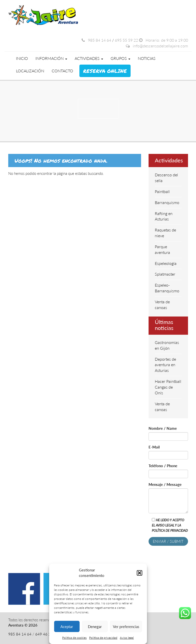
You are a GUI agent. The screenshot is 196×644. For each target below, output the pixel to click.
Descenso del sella (166, 178)
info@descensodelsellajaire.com (157, 46)
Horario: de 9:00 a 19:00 (164, 40)
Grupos (120, 58)
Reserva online (105, 71)
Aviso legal (127, 638)
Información (51, 58)
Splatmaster (165, 274)
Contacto (62, 71)
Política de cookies (74, 638)
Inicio (22, 58)
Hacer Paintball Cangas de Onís (168, 387)
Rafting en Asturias (164, 216)
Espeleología (166, 263)
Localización (30, 71)
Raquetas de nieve (165, 233)
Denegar (95, 627)
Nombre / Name (163, 428)
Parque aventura (162, 249)
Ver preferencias (126, 627)
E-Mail (154, 447)
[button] (140, 573)
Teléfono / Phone (163, 466)
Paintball (162, 191)
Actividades (89, 58)
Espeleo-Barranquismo (167, 288)
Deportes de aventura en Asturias (165, 365)
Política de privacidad (103, 638)
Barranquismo (167, 202)
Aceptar (67, 627)
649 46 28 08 (47, 634)
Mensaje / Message (165, 484)
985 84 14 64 (96, 40)
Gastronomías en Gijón (167, 345)
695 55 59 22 (126, 40)
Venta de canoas (162, 305)
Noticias (147, 58)
